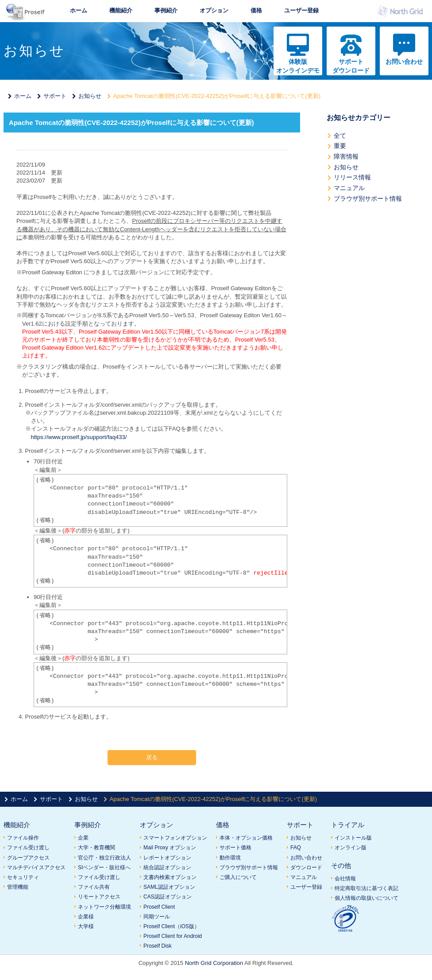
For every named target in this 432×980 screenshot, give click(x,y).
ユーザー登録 (301, 10)
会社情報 (345, 879)
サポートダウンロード (351, 66)
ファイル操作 (23, 838)
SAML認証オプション (169, 887)
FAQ (296, 848)
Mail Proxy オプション (170, 848)
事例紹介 (166, 10)
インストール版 (353, 838)
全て (340, 136)
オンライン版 (351, 848)
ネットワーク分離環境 (104, 907)
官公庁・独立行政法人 (104, 858)
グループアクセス (28, 858)
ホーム (79, 10)
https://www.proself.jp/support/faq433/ (79, 437)
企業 (83, 838)
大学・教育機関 (96, 848)
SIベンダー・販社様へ (104, 867)
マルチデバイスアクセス (36, 867)
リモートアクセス (99, 897)
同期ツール (157, 917)
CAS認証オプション (168, 897)
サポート (55, 96)
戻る (152, 757)
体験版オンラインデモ (298, 66)
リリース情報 (352, 177)
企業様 (86, 917)
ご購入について (238, 877)
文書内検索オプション (170, 877)
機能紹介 (121, 10)
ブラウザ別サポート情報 (368, 198)
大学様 (86, 926)
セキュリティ (23, 877)
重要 (340, 146)
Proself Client (159, 907)
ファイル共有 (94, 887)
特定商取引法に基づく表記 (366, 888)
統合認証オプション (167, 867)
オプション (214, 10)
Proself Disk (158, 946)
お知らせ (90, 96)
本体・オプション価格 (246, 838)
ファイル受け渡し (28, 848)
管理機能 (18, 887)
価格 (256, 10)
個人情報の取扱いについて (366, 898)
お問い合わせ (404, 62)
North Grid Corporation (214, 963)
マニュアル (349, 188)
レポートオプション (167, 858)
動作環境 (230, 858)
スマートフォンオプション (175, 838)
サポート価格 (235, 848)
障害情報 (346, 156)
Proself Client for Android (173, 936)
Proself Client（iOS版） (172, 926)
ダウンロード (306, 867)
